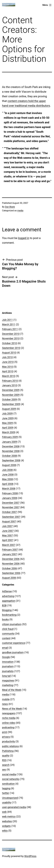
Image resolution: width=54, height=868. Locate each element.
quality (6, 756)
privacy (6, 737)
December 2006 (11, 559)
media (20, 211)
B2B (4, 605)
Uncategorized (10, 798)
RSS (4, 760)
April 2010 (8, 371)
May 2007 (7, 535)
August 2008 (9, 465)
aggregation (9, 601)
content (6, 638)
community (8, 634)
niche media (9, 718)
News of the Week (12, 709)
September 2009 (11, 404)
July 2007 (7, 526)
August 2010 (9, 353)
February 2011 (10, 329)
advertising (8, 596)
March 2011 (9, 324)
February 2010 (10, 381)
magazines (8, 681)
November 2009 (11, 395)
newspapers (9, 713)
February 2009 (10, 437)
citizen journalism (12, 624)
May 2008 (7, 479)
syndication (8, 784)
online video (9, 723)
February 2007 (10, 550)
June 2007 (8, 531)
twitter (6, 793)
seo (4, 770)
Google (6, 657)
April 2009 (8, 428)
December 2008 (11, 446)
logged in (24, 238)
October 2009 (9, 399)
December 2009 (11, 390)
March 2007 (9, 545)
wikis (5, 831)
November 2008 (11, 451)
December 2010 (11, 334)
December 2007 (11, 503)
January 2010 (10, 385)
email (5, 648)
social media (9, 774)
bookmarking (9, 615)
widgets (6, 826)
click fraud (8, 629)
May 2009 (7, 423)
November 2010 (11, 338)
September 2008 (11, 460)
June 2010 (8, 362)
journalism (8, 666)
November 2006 (11, 564)
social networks (11, 779)
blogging (7, 610)
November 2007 (11, 507)
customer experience (14, 643)
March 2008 (9, 489)
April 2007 (8, 540)
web (4, 812)
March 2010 (9, 376)
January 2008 (10, 498)
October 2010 (9, 343)
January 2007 (10, 554)
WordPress (30, 856)
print (5, 732)
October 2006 (9, 568)
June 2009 (8, 418)
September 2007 (11, 517)
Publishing (8, 751)
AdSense (7, 591)
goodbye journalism (13, 652)
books (5, 619)
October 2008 (9, 456)
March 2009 (9, 432)
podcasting (8, 727)
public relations (10, 746)
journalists (8, 671)
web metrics (9, 816)
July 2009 (7, 413)
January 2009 (10, 442)
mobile (6, 699)
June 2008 (8, 475)
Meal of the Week (12, 690)
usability (7, 802)
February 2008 (10, 493)
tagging (6, 788)
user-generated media (14, 807)
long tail (6, 676)
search (6, 765)
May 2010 (7, 367)
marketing (8, 685)
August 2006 (9, 578)
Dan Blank (10, 207)
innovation (8, 662)
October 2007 (9, 512)
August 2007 (9, 521)
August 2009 (9, 409)
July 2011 (7, 320)
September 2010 (11, 348)
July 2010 (7, 357)
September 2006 (11, 573)
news (5, 704)
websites (7, 821)
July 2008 (7, 470)
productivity (9, 741)
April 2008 (8, 484)
